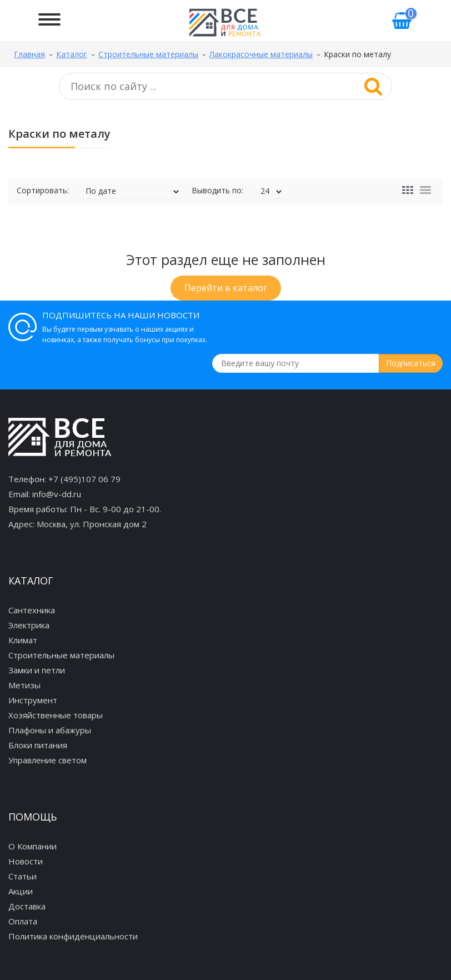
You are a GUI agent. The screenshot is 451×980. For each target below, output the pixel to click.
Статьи (22, 876)
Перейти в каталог (226, 288)
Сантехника (32, 610)
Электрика (29, 625)
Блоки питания (38, 745)
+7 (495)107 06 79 (84, 479)
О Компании (32, 846)
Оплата (23, 921)
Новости (26, 861)
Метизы (24, 685)
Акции (21, 891)
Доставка (27, 906)
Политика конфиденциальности (73, 936)
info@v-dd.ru (57, 494)
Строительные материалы (61, 655)
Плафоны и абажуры (50, 730)
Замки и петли (37, 670)
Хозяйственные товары (56, 715)
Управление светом (47, 760)
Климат (23, 640)
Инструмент (33, 700)
